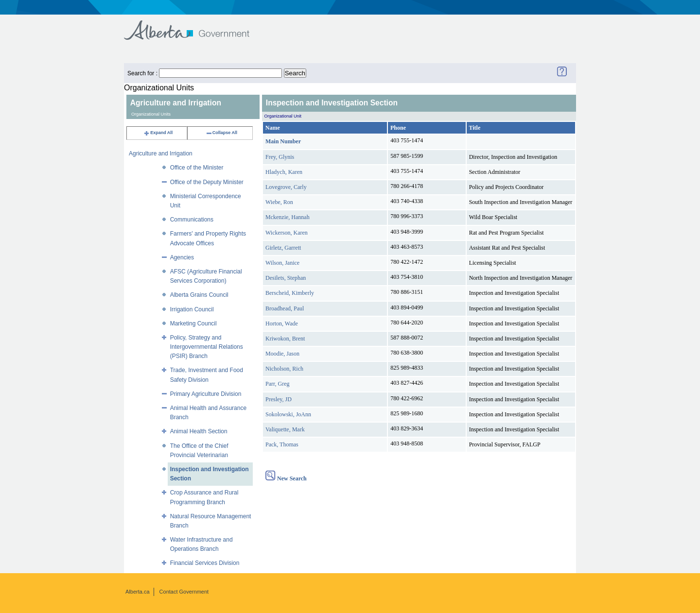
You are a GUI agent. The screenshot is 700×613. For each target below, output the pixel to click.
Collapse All (221, 133)
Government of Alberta (195, 26)
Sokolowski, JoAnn (288, 414)
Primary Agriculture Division (206, 394)
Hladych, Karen (284, 172)
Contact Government (184, 592)
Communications (192, 220)
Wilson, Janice (282, 263)
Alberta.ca (138, 592)
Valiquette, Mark (285, 429)
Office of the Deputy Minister (207, 182)
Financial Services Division (205, 563)
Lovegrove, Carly (286, 187)
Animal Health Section (199, 431)
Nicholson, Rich (284, 369)
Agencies (182, 257)
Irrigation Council (192, 309)
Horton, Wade (282, 324)
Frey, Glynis (280, 157)
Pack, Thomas (282, 444)
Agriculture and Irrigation (161, 153)
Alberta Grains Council (199, 295)
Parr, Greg (278, 384)
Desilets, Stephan (286, 278)
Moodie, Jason (282, 354)
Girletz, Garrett (283, 248)
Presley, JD (279, 399)
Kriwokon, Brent (285, 339)
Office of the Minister (197, 168)
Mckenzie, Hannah (288, 217)
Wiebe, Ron (279, 202)
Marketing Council (193, 324)
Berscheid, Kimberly (290, 293)
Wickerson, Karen (287, 233)
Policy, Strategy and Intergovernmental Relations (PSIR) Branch (207, 347)
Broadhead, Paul (285, 308)
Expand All (158, 133)
